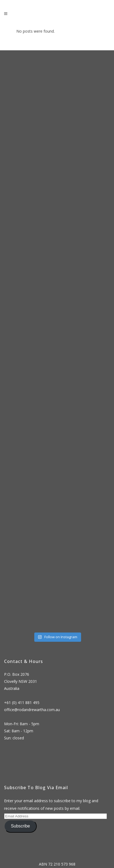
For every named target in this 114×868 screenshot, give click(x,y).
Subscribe (20, 826)
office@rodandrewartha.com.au (32, 710)
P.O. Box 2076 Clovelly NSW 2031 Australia (21, 681)
